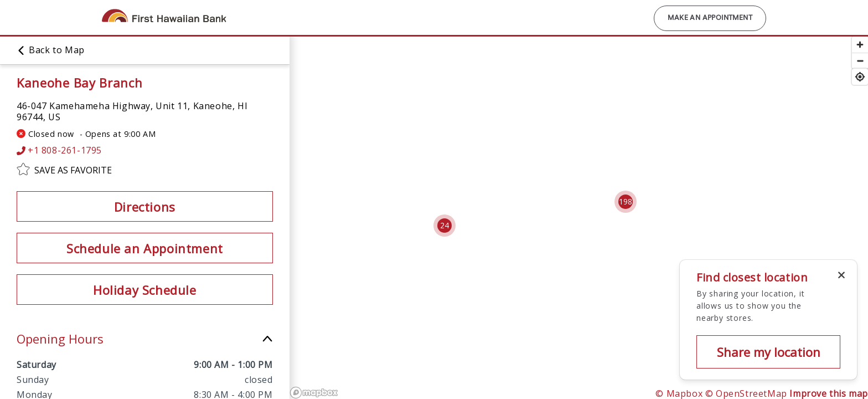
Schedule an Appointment (145, 248)
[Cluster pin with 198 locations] (626, 202)
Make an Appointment (710, 18)
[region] (555, 217)
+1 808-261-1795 (59, 150)
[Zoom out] (860, 61)
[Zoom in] (860, 45)
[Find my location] (860, 77)
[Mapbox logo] (314, 393)
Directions (145, 207)
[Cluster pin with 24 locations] (445, 226)
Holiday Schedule (145, 290)
